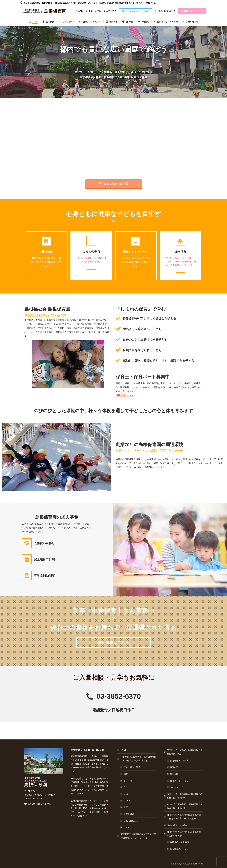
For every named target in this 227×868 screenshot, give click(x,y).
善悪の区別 (129, 814)
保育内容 (174, 767)
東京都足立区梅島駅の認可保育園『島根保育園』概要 (183, 752)
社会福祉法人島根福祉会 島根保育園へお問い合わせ (182, 834)
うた (126, 787)
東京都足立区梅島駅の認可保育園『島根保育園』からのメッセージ (138, 836)
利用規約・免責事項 (179, 842)
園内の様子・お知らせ (177, 825)
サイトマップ (176, 787)
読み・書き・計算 (132, 767)
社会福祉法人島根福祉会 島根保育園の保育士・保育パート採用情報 (184, 817)
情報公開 (174, 774)
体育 (126, 774)
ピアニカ (128, 781)
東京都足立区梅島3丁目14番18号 (36, 3)
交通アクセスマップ (179, 781)
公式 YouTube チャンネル (39, 804)
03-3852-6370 (165, 11)
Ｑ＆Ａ (127, 827)
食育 (126, 807)
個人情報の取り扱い (179, 849)
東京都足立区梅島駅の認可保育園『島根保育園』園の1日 (185, 806)
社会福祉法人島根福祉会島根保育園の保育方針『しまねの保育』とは (137, 759)
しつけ (127, 801)
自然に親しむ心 (131, 821)
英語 (126, 794)
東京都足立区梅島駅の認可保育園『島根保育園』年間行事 (185, 796)
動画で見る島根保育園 (113, 184)
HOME (124, 750)
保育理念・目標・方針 (180, 761)
